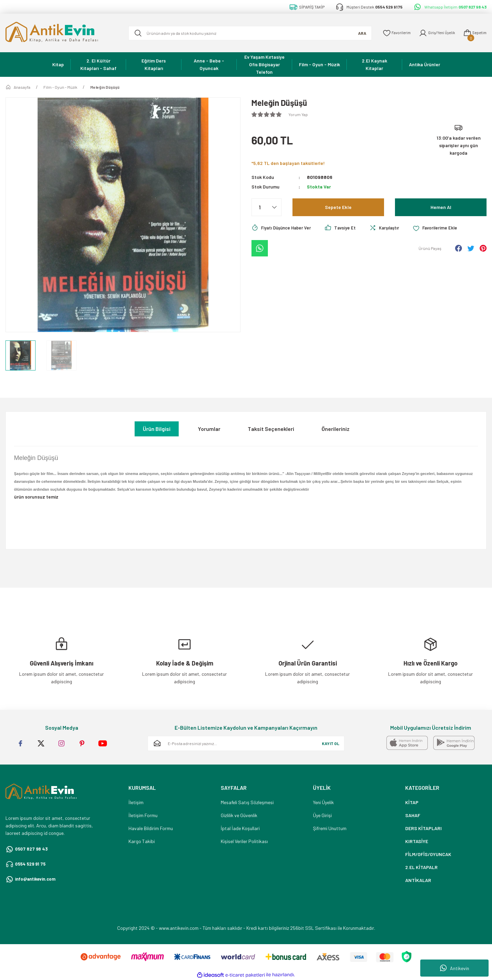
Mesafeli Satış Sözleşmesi (247, 802)
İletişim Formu (143, 815)
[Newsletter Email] (246, 743)
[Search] (246, 33)
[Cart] (474, 33)
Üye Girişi (322, 815)
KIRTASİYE (417, 841)
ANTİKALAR (418, 880)
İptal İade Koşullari (240, 828)
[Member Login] (433, 33)
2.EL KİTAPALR (421, 867)
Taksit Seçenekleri (271, 429)
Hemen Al (441, 207)
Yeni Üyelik (323, 802)
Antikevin (455, 968)
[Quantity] (266, 207)
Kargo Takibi (142, 841)
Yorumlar (209, 429)
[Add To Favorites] (443, 228)
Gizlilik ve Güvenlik (239, 815)
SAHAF (413, 815)
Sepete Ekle (338, 207)
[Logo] (61, 33)
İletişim (136, 802)
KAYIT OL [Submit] (331, 743)
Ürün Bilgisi (157, 429)
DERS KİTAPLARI (423, 828)
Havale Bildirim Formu (151, 828)
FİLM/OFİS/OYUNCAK (428, 854)
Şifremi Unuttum (330, 828)
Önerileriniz (336, 429)
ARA (353, 33)
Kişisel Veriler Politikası (244, 841)
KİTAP (412, 802)
